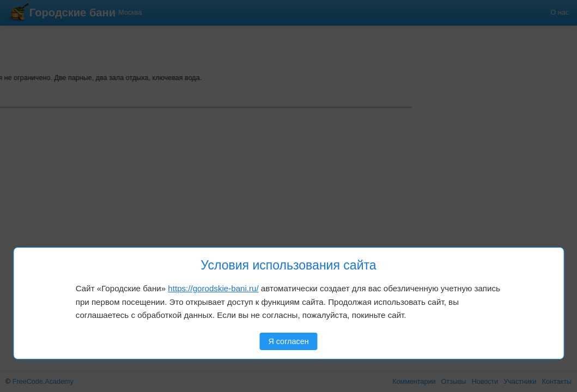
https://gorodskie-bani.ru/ (213, 288)
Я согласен (288, 341)
